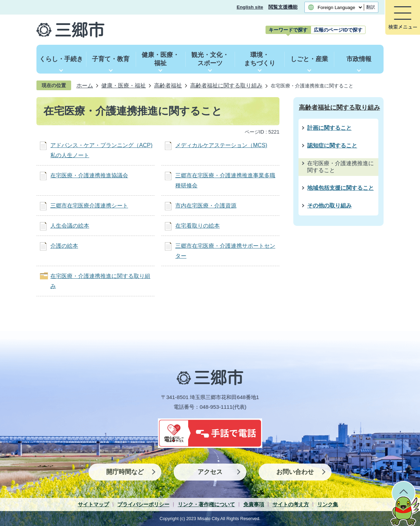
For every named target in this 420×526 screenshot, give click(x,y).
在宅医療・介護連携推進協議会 (89, 175)
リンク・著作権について (206, 504)
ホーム (85, 85)
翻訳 (371, 7)
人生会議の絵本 (70, 226)
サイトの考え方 (291, 504)
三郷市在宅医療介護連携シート (89, 206)
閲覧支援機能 (283, 7)
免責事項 (254, 504)
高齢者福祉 (168, 85)
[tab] (288, 30)
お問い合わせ (295, 472)
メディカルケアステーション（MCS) (221, 145)
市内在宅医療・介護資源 (206, 206)
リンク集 (328, 504)
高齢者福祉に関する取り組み (226, 85)
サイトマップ (93, 504)
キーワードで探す (288, 30)
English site (250, 7)
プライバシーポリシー (143, 504)
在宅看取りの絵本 (198, 226)
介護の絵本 (64, 246)
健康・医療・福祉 (124, 85)
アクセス (210, 472)
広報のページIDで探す (338, 30)
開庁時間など (125, 472)
